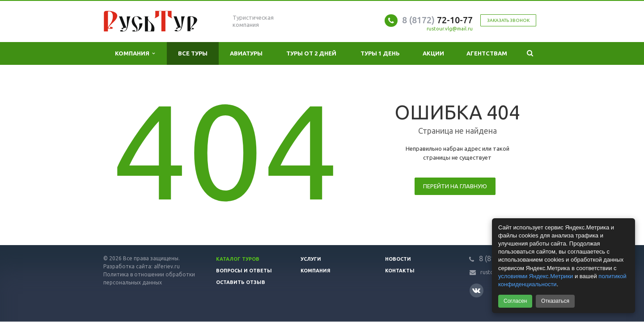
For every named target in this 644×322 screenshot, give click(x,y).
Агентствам (487, 53)
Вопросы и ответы (244, 271)
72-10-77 (437, 20)
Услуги (311, 259)
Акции (433, 53)
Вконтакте (476, 290)
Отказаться (555, 301)
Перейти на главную (455, 186)
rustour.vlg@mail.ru (450, 29)
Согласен (515, 301)
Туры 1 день (380, 53)
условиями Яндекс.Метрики (536, 276)
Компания (135, 53)
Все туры (193, 53)
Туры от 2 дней (311, 53)
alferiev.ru (167, 266)
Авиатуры (246, 53)
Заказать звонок (508, 20)
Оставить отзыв (241, 282)
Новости (398, 259)
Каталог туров (238, 259)
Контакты (400, 271)
